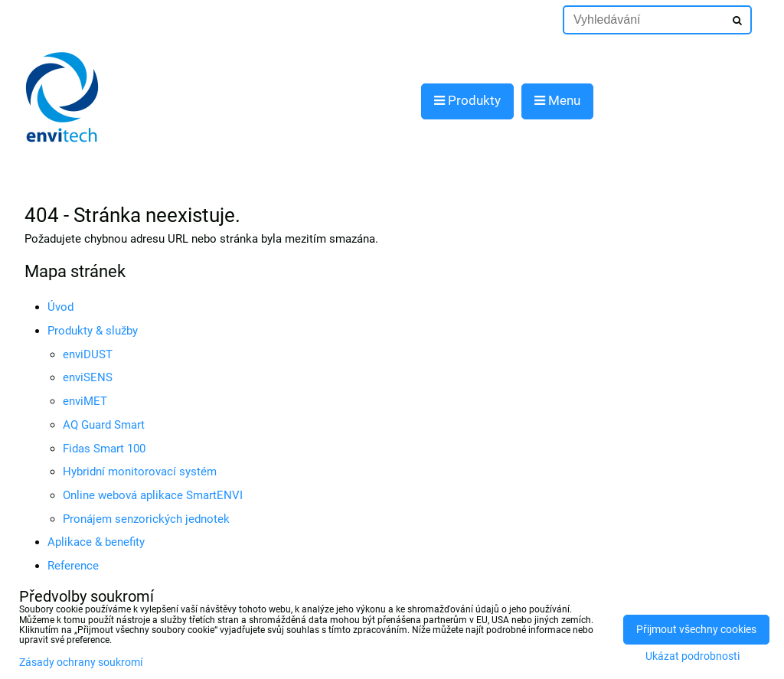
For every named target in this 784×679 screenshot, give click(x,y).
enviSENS (88, 377)
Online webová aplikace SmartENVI (153, 495)
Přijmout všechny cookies (696, 630)
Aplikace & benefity (96, 542)
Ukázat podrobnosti (693, 657)
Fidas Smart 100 (104, 449)
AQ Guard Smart (104, 425)
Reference (73, 566)
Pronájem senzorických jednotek (146, 519)
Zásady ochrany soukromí (81, 663)
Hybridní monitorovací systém (140, 472)
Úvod (60, 307)
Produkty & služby (93, 331)
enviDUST (88, 354)
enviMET (85, 401)
